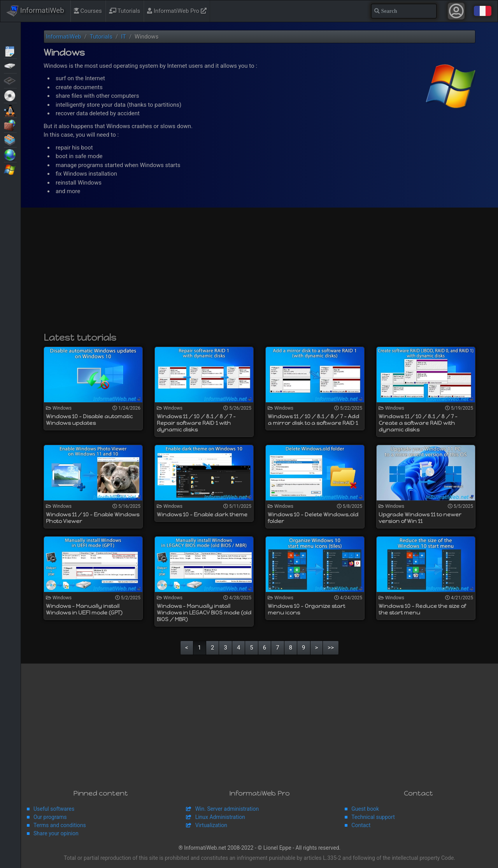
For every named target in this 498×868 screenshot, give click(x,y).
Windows (10, 169)
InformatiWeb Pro (177, 11)
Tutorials (125, 11)
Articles (10, 51)
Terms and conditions (60, 825)
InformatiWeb (35, 11)
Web (10, 154)
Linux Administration (220, 817)
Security (10, 125)
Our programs (50, 817)
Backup (10, 65)
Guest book (365, 809)
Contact (361, 825)
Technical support (373, 817)
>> (331, 648)
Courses (88, 11)
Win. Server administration (227, 809)
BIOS (10, 80)
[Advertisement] (260, 274)
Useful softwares (54, 809)
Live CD (10, 95)
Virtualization (10, 139)
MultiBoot (10, 110)
